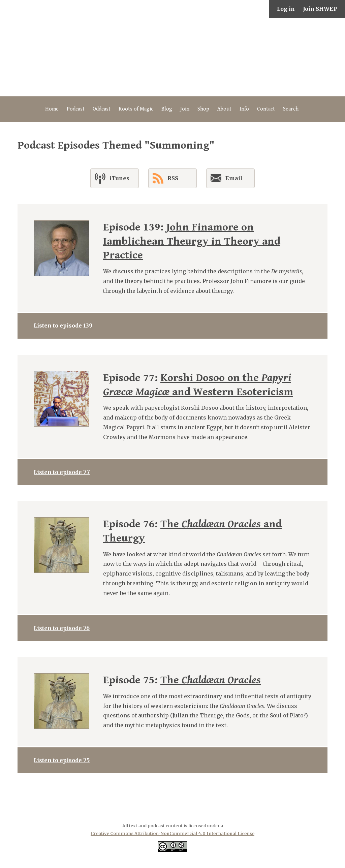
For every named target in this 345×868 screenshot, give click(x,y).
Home (52, 109)
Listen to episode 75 (62, 760)
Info (244, 109)
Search (291, 109)
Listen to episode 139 (63, 325)
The (211, 680)
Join (185, 109)
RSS (165, 178)
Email (227, 180)
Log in (286, 9)
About (224, 109)
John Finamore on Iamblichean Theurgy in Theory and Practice (192, 241)
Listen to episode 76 (62, 628)
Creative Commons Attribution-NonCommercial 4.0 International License (172, 833)
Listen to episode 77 (62, 472)
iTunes (112, 178)
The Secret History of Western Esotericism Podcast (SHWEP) (172, 57)
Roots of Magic (136, 109)
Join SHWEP (320, 9)
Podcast (76, 109)
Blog (167, 109)
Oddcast (102, 109)
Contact (266, 109)
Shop (203, 109)
